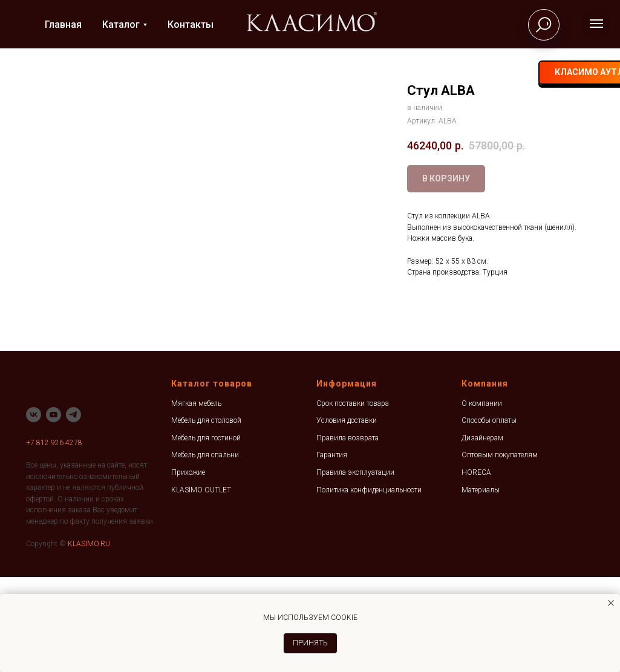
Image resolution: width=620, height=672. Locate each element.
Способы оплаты (489, 516)
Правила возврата (348, 533)
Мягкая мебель (196, 498)
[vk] (452, 73)
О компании (482, 498)
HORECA (476, 568)
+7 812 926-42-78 (403, 73)
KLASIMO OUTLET (201, 585)
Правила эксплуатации (355, 568)
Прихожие (188, 568)
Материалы (481, 585)
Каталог (121, 24)
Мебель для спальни (205, 550)
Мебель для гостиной (206, 533)
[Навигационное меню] (596, 24)
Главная (63, 24)
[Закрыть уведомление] (611, 603)
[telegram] (476, 73)
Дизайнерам (482, 533)
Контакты (191, 24)
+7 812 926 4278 (54, 538)
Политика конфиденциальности (369, 585)
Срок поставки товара (353, 498)
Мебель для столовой (206, 516)
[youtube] (54, 510)
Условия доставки (347, 516)
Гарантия (332, 550)
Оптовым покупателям (500, 550)
